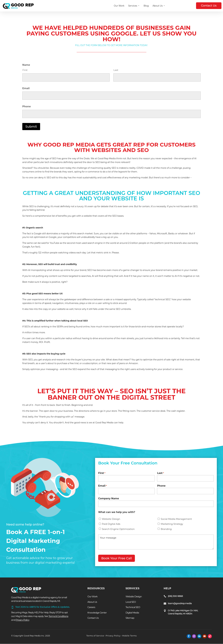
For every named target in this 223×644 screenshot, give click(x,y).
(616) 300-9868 (175, 596)
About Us (159, 6)
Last (116, 70)
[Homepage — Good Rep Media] (18, 6)
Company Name (109, 500)
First (25, 70)
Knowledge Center (97, 613)
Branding (166, 531)
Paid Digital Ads (111, 526)
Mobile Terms (129, 636)
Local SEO (131, 602)
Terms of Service (95, 636)
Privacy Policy (113, 636)
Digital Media (132, 613)
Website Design (111, 521)
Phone (27, 106)
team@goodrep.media (180, 603)
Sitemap (130, 618)
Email (26, 88)
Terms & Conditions (58, 616)
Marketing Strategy (172, 526)
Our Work (119, 6)
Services (134, 6)
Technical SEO (133, 607)
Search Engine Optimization (118, 531)
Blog (146, 6)
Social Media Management (176, 521)
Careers (91, 607)
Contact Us (209, 6)
